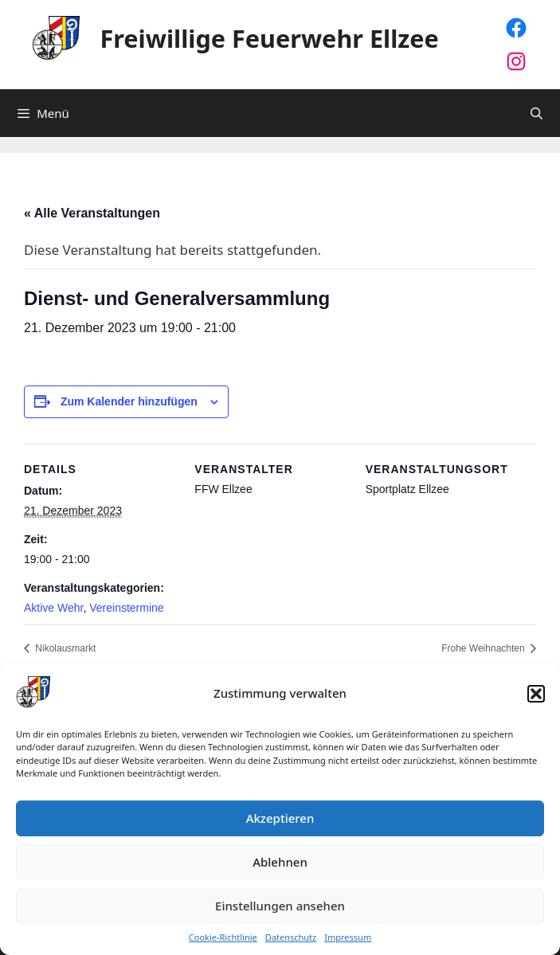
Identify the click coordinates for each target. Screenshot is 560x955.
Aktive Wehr (53, 608)
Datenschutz (291, 937)
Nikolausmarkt (64, 648)
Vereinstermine (126, 608)
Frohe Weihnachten (484, 648)
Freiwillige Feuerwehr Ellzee (270, 38)
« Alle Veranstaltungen (92, 213)
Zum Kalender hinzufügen (129, 401)
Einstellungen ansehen (280, 906)
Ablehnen (280, 862)
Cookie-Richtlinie (223, 937)
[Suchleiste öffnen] (537, 113)
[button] (536, 694)
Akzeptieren (280, 818)
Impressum (348, 937)
